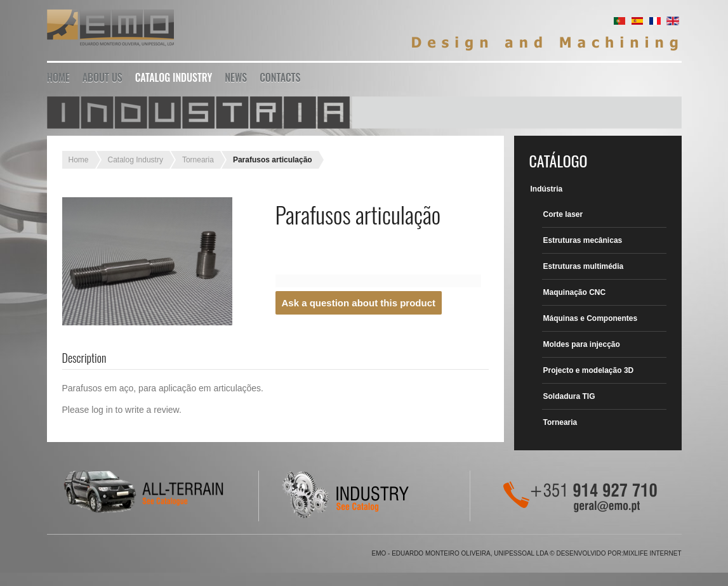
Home (58, 77)
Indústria (547, 189)
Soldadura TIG (569, 396)
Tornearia (198, 160)
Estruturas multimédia (584, 266)
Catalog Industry (174, 77)
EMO (110, 30)
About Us (103, 77)
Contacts (280, 77)
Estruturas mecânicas (583, 240)
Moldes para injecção (582, 344)
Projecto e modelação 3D (589, 370)
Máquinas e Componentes (591, 318)
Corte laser (563, 214)
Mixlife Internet (652, 553)
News (236, 77)
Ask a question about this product (359, 303)
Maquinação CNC (575, 292)
